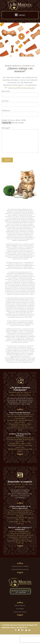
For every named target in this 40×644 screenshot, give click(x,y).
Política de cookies (20, 612)
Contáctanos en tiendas (20, 566)
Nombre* (20, 93)
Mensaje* (20, 134)
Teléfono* (20, 112)
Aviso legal (20, 609)
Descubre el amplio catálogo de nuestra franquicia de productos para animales (20, 416)
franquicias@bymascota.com (21, 88)
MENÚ (20, 15)
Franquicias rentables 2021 (20, 533)
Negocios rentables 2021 (19, 531)
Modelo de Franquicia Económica (20, 438)
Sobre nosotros (20, 605)
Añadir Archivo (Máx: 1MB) (20, 122)
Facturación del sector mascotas (20, 535)
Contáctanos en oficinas (20, 569)
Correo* (20, 103)
